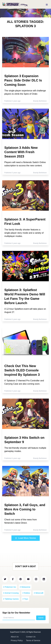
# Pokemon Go (10, 587)
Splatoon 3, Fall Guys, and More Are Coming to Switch (25, 509)
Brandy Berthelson (40, 101)
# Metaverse (25, 587)
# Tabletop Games (11, 599)
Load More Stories (26, 538)
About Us (15, 637)
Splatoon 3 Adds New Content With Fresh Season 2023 (21, 152)
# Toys (25, 599)
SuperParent (15, 632)
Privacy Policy (17, 640)
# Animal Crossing (11, 593)
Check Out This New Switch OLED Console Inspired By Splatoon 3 (22, 370)
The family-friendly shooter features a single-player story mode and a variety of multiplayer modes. (24, 233)
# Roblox (26, 593)
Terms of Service (33, 640)
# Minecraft (39, 593)
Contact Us (31, 637)
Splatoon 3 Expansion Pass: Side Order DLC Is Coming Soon (23, 80)
